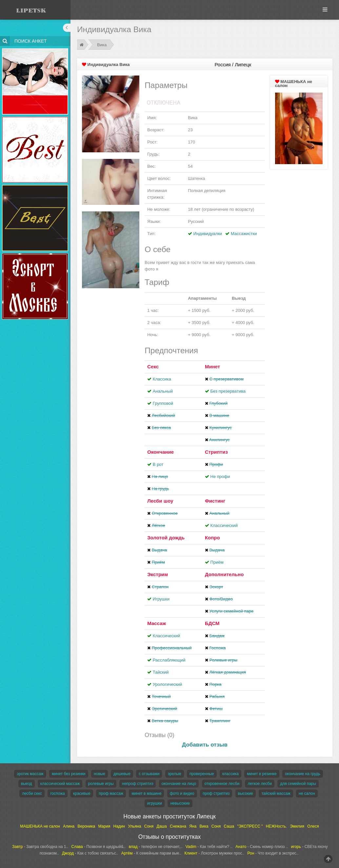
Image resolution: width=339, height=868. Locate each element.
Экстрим (158, 574)
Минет (212, 367)
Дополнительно (224, 574)
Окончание (160, 452)
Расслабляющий (169, 660)
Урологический (168, 684)
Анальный (163, 391)
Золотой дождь (166, 538)
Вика (102, 45)
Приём (217, 562)
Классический (224, 525)
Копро (212, 538)
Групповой (163, 403)
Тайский (161, 672)
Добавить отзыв (205, 745)
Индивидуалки (208, 234)
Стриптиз (216, 452)
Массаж (157, 623)
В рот (158, 464)
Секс (153, 367)
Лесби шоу (160, 501)
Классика (162, 379)
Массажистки (244, 234)
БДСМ (212, 623)
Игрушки (161, 599)
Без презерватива (228, 391)
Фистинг (215, 501)
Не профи (220, 477)
